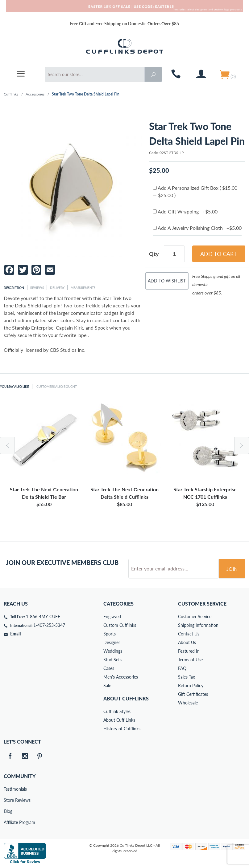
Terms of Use (190, 660)
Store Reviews (8, 800)
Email (15, 634)
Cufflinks (11, 94)
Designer (112, 642)
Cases (109, 668)
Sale (107, 685)
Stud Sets (112, 660)
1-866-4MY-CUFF (43, 617)
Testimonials (8, 789)
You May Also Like (15, 387)
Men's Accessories (121, 677)
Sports (110, 634)
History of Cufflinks (122, 729)
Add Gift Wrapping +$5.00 (185, 211)
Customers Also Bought (57, 387)
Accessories (35, 94)
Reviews (37, 288)
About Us (187, 642)
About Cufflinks (126, 698)
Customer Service (195, 617)
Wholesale (188, 703)
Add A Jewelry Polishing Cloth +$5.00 (197, 228)
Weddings (113, 651)
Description (14, 288)
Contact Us (189, 634)
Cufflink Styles (117, 711)
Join (232, 569)
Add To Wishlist (167, 281)
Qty (154, 254)
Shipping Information (198, 625)
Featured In (189, 651)
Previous (7, 445)
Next (242, 445)
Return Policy (191, 685)
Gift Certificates (193, 694)
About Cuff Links (119, 720)
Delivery (57, 288)
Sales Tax (187, 677)
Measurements (83, 288)
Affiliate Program (8, 822)
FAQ (182, 668)
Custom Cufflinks (120, 625)
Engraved (112, 617)
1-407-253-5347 (49, 625)
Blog (8, 811)
